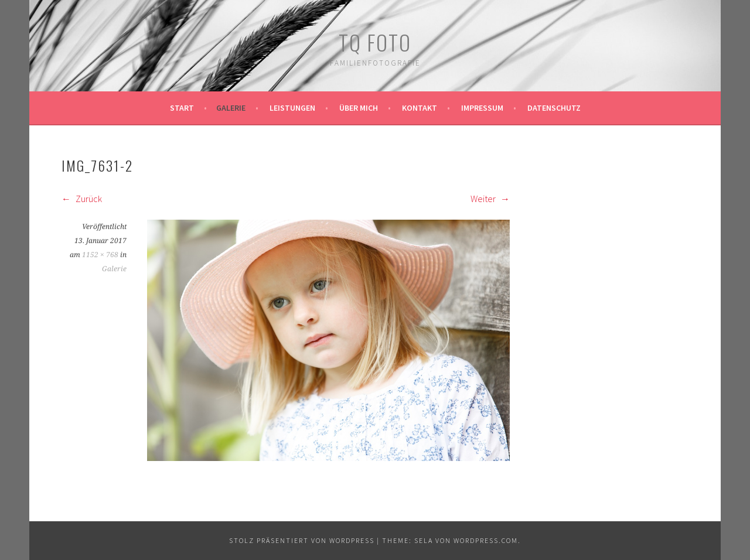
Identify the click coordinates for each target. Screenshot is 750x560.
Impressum (482, 108)
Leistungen (292, 108)
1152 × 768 (100, 255)
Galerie (231, 108)
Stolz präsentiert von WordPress (302, 540)
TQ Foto (375, 42)
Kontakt (420, 108)
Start (182, 108)
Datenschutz (554, 108)
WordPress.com (486, 540)
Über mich (359, 108)
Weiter (490, 199)
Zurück (82, 199)
